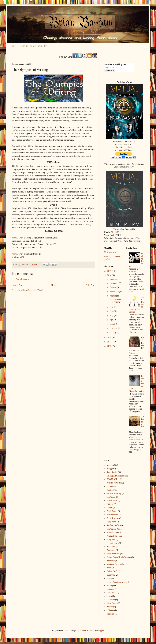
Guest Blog (111, 593)
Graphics (110, 589)
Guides (110, 508)
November (114, 283)
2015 (110, 338)
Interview (111, 561)
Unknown (111, 252)
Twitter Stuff (112, 571)
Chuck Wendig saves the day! (119, 582)
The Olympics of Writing (115, 301)
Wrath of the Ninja (114, 536)
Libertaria (111, 600)
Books (109, 486)
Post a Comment (23, 279)
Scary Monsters (113, 554)
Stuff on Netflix (113, 525)
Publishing (111, 550)
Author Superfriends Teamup (119, 557)
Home (13, 46)
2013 (110, 346)
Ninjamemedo (113, 515)
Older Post (90, 285)
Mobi (113, 232)
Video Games (112, 532)
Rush (142, 339)
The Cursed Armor (114, 529)
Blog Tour (111, 539)
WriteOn (110, 610)
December (114, 279)
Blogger (100, 631)
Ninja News (112, 522)
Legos (109, 596)
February (114, 328)
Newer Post (17, 285)
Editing (110, 585)
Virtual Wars (112, 501)
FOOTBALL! (112, 479)
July (112, 307)
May (112, 316)
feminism (111, 614)
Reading (110, 490)
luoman (83, 631)
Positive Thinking (114, 494)
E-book (119, 147)
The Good (111, 497)
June (112, 311)
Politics (110, 607)
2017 (110, 271)
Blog (109, 469)
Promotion (111, 547)
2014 (110, 342)
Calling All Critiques (115, 476)
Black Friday (112, 511)
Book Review (112, 518)
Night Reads (112, 603)
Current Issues (113, 543)
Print (130, 147)
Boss (109, 578)
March (113, 324)
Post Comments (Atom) (33, 290)
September (114, 292)
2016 (110, 275)
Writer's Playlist (113, 483)
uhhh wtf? (111, 575)
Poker (109, 568)
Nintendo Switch (114, 564)
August (113, 296)
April (112, 320)
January (113, 332)
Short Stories (112, 472)
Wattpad (110, 504)
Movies (110, 465)
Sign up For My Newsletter (34, 46)
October (113, 287)
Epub (112, 235)
